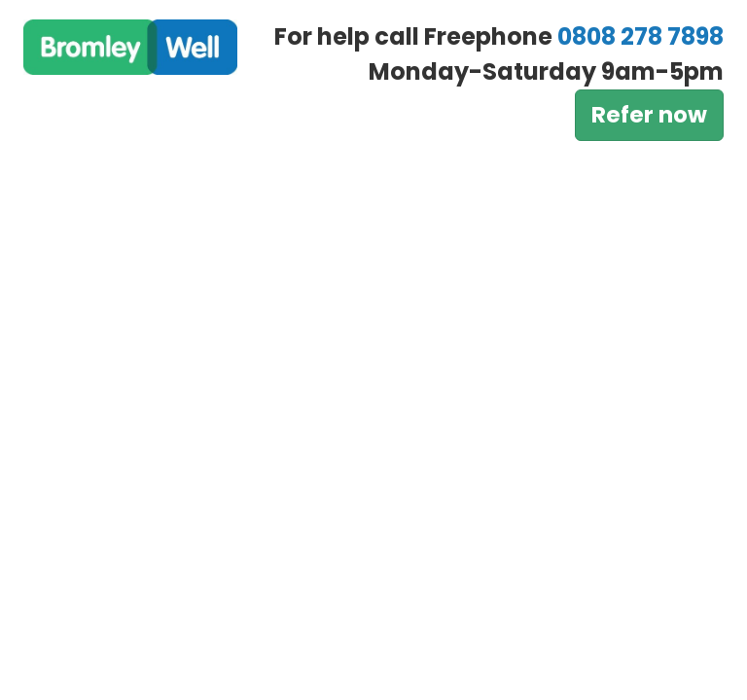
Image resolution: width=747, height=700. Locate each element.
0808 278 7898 (640, 36)
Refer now (649, 115)
